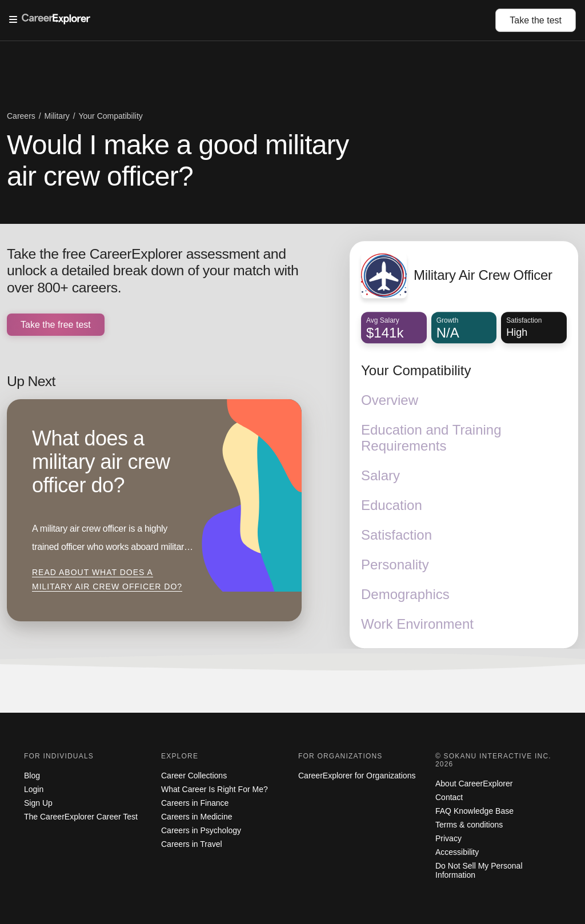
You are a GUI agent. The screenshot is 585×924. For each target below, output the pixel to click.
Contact (449, 797)
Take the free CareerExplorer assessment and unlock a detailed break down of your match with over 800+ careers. (153, 271)
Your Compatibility (416, 371)
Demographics (405, 595)
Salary (380, 476)
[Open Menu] (252, 20)
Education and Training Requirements (431, 438)
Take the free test (56, 325)
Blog (32, 776)
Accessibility (457, 852)
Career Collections (194, 776)
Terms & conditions (469, 825)
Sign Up (38, 803)
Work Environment (417, 624)
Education (392, 506)
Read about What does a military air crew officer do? (107, 580)
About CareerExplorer (474, 784)
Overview (390, 401)
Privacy (448, 838)
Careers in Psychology (201, 830)
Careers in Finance (195, 803)
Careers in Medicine (197, 817)
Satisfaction (396, 535)
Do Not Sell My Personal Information (479, 870)
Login (34, 789)
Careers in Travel (192, 844)
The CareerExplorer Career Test (81, 817)
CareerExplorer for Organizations (357, 776)
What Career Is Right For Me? (215, 789)
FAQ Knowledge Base (474, 811)
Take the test (536, 20)
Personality (395, 565)
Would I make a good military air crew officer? (178, 160)
